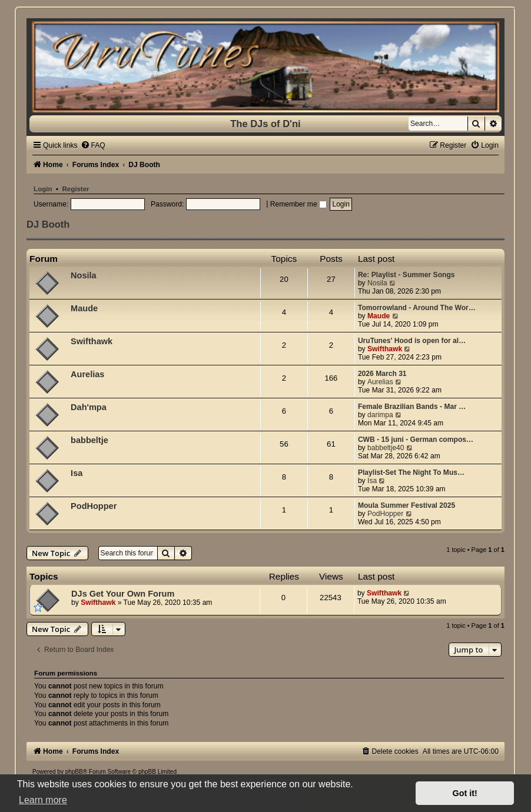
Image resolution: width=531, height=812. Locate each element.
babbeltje (89, 440)
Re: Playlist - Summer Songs (406, 275)
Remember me (298, 204)
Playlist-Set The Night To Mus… (411, 472)
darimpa (380, 415)
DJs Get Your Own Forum (123, 594)
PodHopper (94, 506)
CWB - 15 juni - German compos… (416, 440)
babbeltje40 (386, 448)
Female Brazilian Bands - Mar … (412, 407)
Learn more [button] (43, 800)
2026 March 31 (382, 374)
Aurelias (87, 374)
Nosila (84, 275)
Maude (84, 308)
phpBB (74, 772)
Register (75, 189)
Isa (77, 473)
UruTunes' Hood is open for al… (412, 341)
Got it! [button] (465, 793)
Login (43, 189)
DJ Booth (48, 224)
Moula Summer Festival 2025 (406, 505)
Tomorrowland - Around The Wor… (417, 308)
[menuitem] (93, 145)
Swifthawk (92, 341)
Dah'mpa (89, 407)
